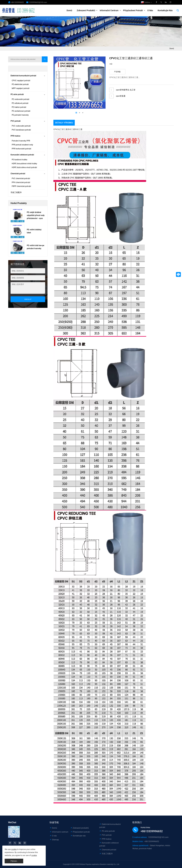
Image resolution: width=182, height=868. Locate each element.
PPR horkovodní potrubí (21, 149)
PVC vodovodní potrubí (21, 126)
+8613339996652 (17, 2)
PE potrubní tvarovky (20, 115)
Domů (69, 10)
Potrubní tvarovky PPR (21, 141)
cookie (14, 849)
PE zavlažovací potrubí (21, 111)
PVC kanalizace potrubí (21, 130)
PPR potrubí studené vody (22, 145)
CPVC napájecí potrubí (21, 81)
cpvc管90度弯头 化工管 (126, 90)
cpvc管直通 (121, 96)
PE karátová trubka (19, 160)
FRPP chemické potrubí (21, 186)
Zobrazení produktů (86, 10)
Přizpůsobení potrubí (133, 10)
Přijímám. (14, 861)
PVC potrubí (16, 121)
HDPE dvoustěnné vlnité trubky (24, 164)
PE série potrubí (17, 94)
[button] (101, 81)
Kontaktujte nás (165, 10)
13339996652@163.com (38, 2)
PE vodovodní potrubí (20, 99)
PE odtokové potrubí (20, 103)
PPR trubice (15, 136)
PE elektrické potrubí (20, 84)
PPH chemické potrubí (21, 182)
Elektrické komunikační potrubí (23, 76)
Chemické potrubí (18, 174)
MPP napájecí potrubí (21, 88)
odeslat (28, 299)
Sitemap (54, 840)
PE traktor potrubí (19, 107)
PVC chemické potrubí (21, 178)
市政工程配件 (16, 192)
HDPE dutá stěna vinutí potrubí (24, 167)
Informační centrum (109, 10)
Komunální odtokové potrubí (22, 155)
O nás (150, 10)
